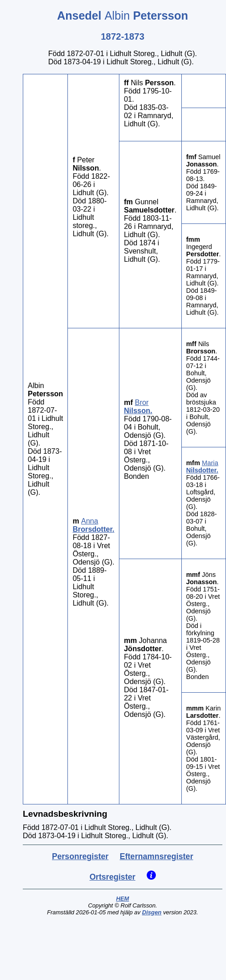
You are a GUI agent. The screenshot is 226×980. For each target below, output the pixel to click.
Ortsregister (112, 877)
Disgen (152, 912)
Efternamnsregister (157, 856)
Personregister (80, 856)
